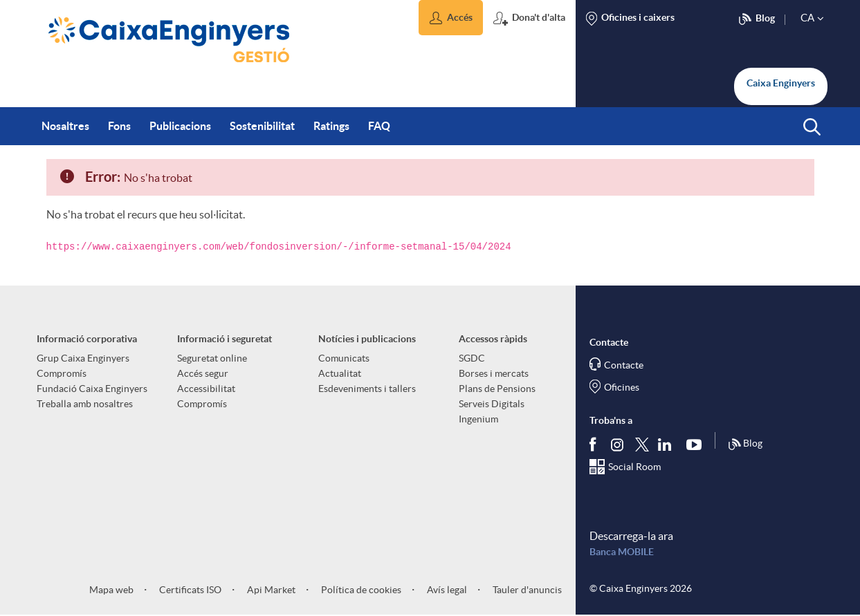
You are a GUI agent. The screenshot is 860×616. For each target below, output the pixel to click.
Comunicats (344, 358)
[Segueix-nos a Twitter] (642, 444)
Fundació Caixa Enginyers (92, 389)
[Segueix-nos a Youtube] (697, 444)
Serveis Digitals (492, 404)
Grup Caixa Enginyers (83, 358)
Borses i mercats (494, 373)
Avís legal (446, 590)
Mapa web (111, 590)
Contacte (624, 365)
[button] (451, 18)
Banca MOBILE (622, 552)
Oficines (622, 387)
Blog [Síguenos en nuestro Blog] (745, 445)
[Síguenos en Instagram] (618, 444)
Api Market (270, 590)
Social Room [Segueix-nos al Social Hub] (634, 467)
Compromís (62, 373)
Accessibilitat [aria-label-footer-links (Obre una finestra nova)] (206, 389)
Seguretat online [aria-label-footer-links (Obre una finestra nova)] (212, 358)
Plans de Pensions (497, 389)
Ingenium (478, 419)
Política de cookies (360, 590)
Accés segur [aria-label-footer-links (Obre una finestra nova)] (203, 373)
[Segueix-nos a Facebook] (596, 444)
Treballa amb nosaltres (85, 404)
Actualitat (340, 373)
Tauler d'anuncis (526, 590)
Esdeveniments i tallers (367, 389)
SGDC (472, 358)
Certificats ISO (189, 590)
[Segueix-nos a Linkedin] (668, 444)
